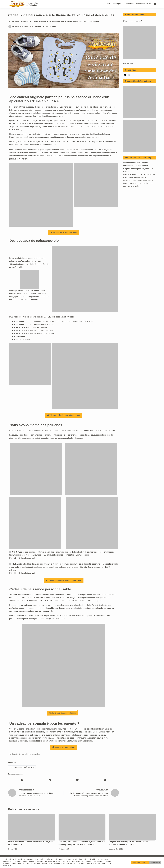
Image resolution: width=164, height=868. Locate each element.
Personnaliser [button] (155, 862)
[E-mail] (105, 780)
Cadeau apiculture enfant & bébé (22, 767)
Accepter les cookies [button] (140, 862)
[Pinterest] (50, 780)
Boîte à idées (128, 4)
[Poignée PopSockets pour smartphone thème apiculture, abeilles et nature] (132, 827)
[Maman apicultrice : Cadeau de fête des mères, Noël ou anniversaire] (32, 827)
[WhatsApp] (77, 780)
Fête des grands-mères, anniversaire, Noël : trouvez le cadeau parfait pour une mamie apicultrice (138, 183)
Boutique (117, 4)
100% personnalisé (144, 4)
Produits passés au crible (46, 27)
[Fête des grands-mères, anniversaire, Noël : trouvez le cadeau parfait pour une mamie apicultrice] (82, 827)
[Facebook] (22, 780)
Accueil (108, 4)
